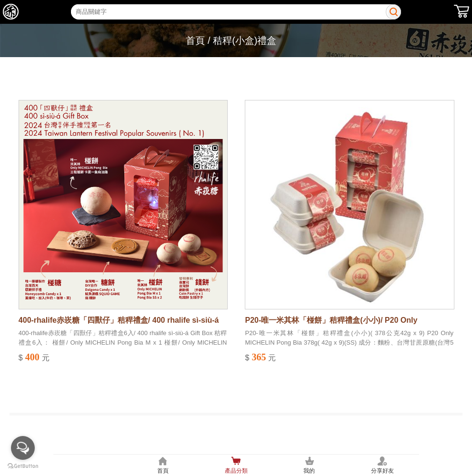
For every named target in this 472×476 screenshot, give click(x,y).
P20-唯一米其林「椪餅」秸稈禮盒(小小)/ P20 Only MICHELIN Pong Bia (331, 321)
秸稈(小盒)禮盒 (245, 40)
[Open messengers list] (23, 448)
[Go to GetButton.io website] (23, 466)
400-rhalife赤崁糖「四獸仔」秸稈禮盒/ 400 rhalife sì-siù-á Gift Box (119, 321)
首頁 (195, 40)
